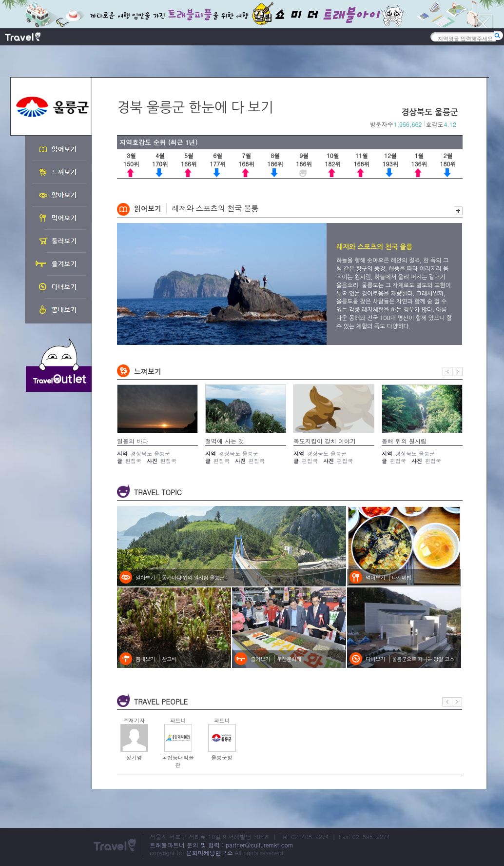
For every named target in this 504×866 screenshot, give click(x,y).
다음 (458, 372)
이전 (448, 372)
